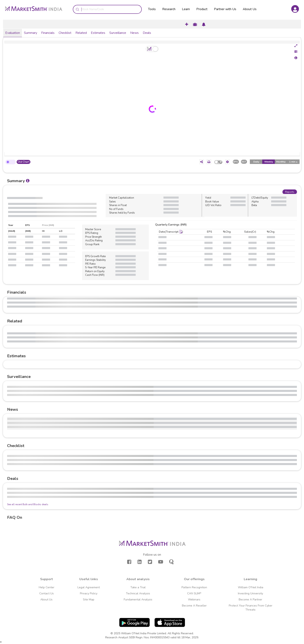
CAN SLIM (194, 593)
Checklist (65, 33)
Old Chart (24, 162)
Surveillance (118, 33)
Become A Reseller (194, 606)
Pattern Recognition (194, 587)
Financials (48, 33)
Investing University (250, 593)
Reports (290, 192)
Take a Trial (138, 587)
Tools (152, 9)
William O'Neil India (251, 587)
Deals (147, 33)
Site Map (89, 600)
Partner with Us (225, 9)
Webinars (194, 600)
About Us (250, 9)
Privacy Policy (89, 593)
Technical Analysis (138, 593)
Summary (31, 33)
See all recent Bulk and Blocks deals (28, 504)
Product (202, 9)
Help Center (47, 587)
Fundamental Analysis (138, 600)
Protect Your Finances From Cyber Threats (251, 608)
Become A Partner (250, 600)
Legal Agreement (89, 587)
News (134, 33)
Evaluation (13, 33)
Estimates (98, 33)
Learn (186, 9)
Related (81, 33)
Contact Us (47, 593)
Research (169, 9)
